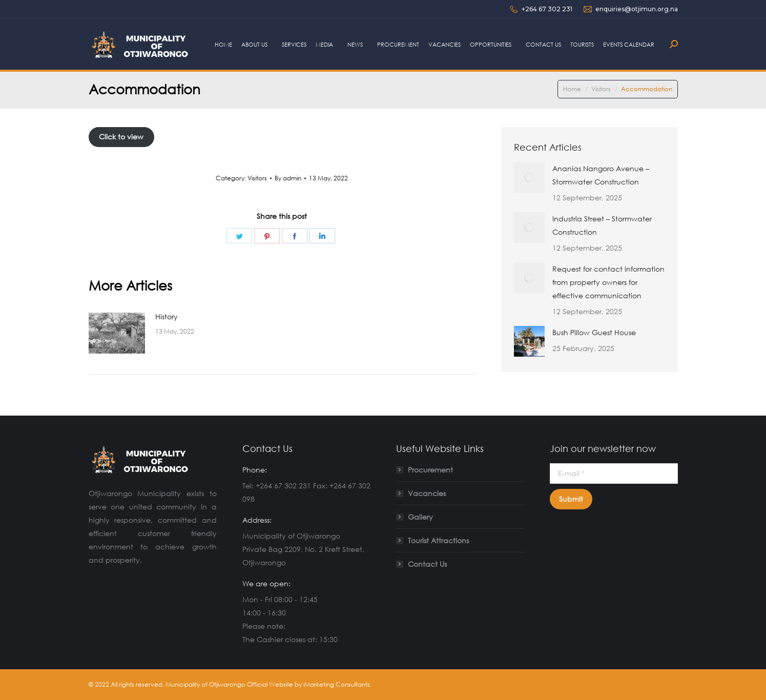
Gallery (420, 517)
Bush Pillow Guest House (594, 332)
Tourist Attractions (438, 540)
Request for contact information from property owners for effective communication (608, 282)
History (167, 316)
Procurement (430, 470)
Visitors (257, 178)
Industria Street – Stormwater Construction (602, 225)
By (288, 178)
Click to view (121, 137)
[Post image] (117, 333)
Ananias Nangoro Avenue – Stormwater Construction (601, 175)
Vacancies (427, 493)
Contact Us (427, 564)
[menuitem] (223, 44)
